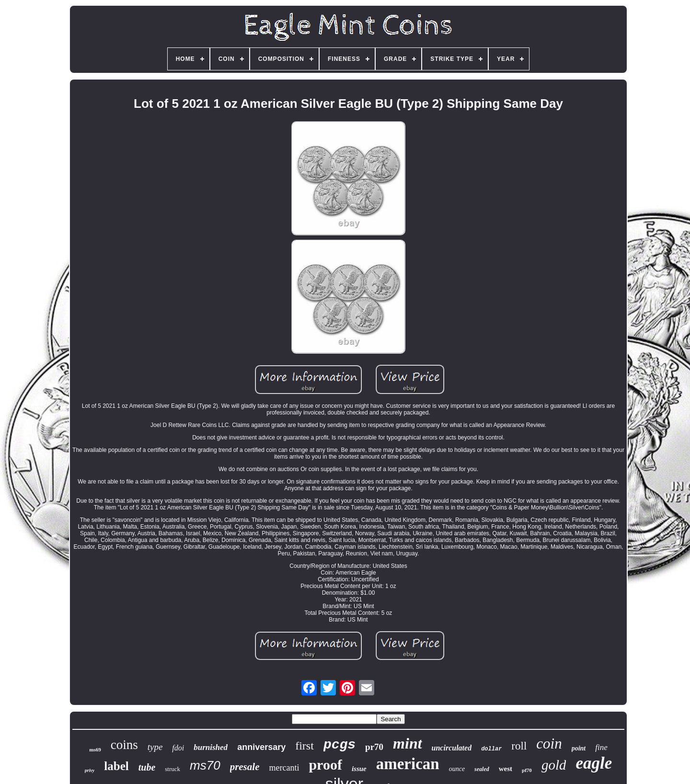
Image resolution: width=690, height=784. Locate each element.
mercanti (284, 768)
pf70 (527, 770)
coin (549, 744)
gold (554, 765)
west (506, 769)
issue (359, 769)
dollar (491, 749)
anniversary (261, 747)
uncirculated (452, 748)
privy (90, 770)
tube (147, 767)
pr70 (374, 747)
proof (325, 765)
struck (172, 769)
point (579, 748)
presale (245, 767)
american (408, 764)
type (155, 747)
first (305, 746)
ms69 (95, 749)
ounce (457, 769)
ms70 (205, 765)
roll (519, 746)
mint (407, 743)
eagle (594, 763)
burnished (211, 747)
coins (124, 745)
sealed (482, 769)
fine (601, 747)
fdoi (178, 748)
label (116, 766)
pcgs (339, 745)
